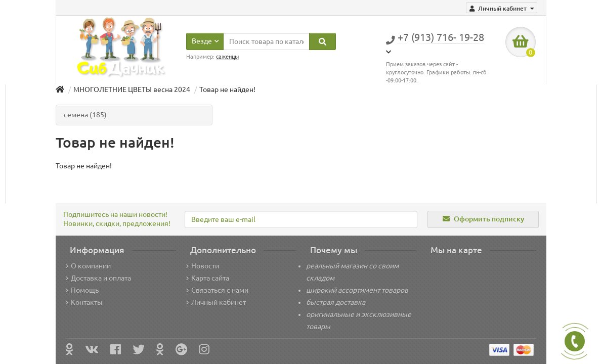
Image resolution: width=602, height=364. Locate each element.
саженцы (227, 57)
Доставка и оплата (98, 278)
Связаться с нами (217, 290)
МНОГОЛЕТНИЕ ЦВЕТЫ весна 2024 (132, 89)
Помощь (82, 290)
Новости (203, 266)
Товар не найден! (227, 89)
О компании (88, 266)
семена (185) (85, 115)
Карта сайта (208, 278)
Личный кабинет (216, 302)
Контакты (84, 302)
